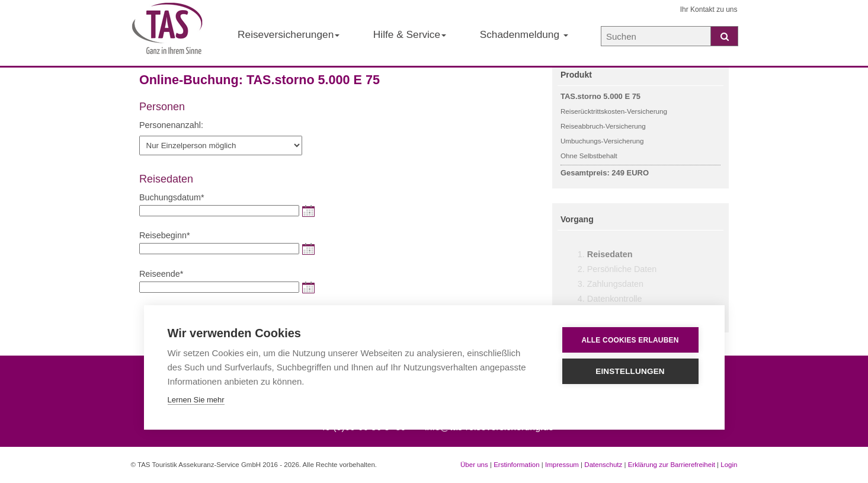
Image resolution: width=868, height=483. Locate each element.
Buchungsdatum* (172, 197)
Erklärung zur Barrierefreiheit (672, 465)
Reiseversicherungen (289, 34)
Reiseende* (161, 274)
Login (729, 465)
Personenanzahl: (171, 125)
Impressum (562, 465)
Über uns (474, 465)
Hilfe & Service (410, 34)
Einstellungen (630, 371)
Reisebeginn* (165, 235)
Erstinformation (516, 465)
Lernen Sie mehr (196, 400)
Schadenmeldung (524, 34)
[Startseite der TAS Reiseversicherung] (168, 33)
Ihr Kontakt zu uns (709, 9)
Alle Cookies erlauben (630, 340)
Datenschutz (603, 465)
